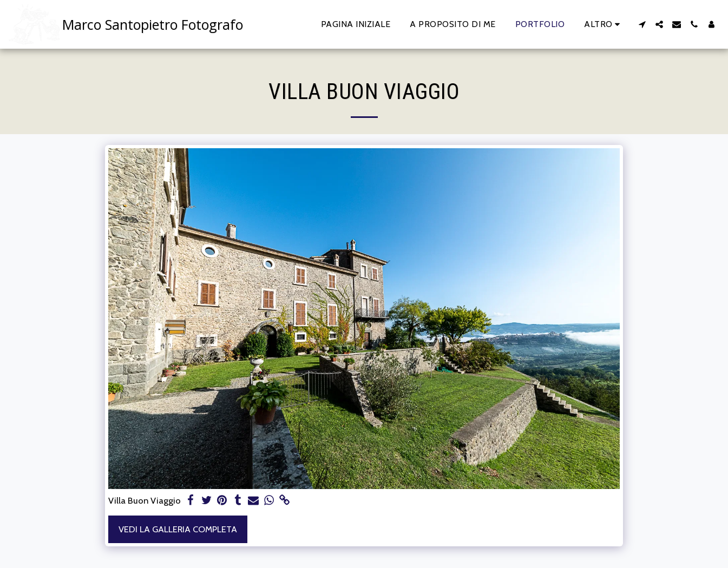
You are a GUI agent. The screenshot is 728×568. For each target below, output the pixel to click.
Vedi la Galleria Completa (178, 529)
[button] (642, 24)
